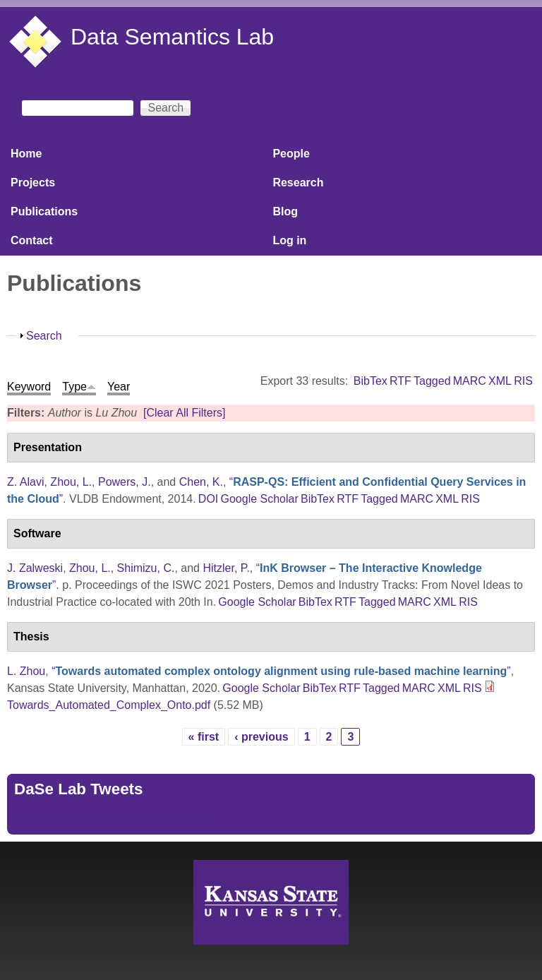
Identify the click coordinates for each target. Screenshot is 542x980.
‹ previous (261, 737)
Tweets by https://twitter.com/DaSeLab (110, 819)
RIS (523, 381)
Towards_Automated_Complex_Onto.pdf (109, 705)
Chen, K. (201, 482)
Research (298, 183)
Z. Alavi (25, 482)
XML (500, 381)
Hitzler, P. (226, 568)
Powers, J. (125, 482)
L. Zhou (26, 671)
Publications (44, 211)
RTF (401, 381)
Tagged (432, 381)
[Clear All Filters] (184, 413)
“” (281, 671)
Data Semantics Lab (172, 37)
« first (204, 737)
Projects (33, 183)
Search (44, 336)
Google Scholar (259, 499)
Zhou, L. (71, 482)
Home (26, 154)
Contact (32, 240)
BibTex (371, 381)
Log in (289, 240)
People (291, 154)
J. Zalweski (35, 568)
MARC (470, 381)
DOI (208, 499)
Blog (285, 211)
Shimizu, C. (146, 568)
